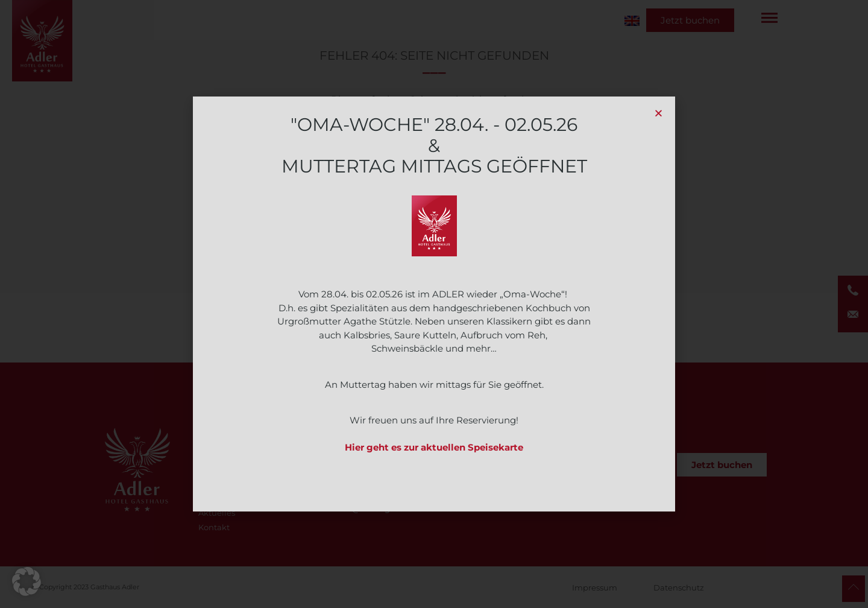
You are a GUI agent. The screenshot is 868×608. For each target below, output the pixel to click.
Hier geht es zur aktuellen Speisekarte (434, 447)
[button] (27, 581)
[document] (434, 304)
